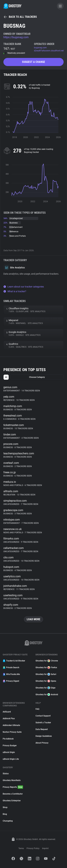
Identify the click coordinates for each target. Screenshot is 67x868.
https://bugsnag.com (16, 37)
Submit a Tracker (43, 723)
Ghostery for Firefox (46, 668)
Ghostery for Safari (46, 674)
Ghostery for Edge (45, 688)
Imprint (45, 848)
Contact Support (43, 716)
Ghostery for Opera (46, 681)
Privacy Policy (33, 848)
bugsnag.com (40, 48)
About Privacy (42, 743)
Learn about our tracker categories (24, 287)
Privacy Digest (11, 681)
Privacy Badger (10, 746)
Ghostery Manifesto (12, 780)
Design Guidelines (44, 736)
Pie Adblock (8, 739)
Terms (21, 848)
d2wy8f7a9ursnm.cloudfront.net (49, 51)
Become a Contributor (13, 794)
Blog (5, 814)
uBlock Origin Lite (11, 759)
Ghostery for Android (47, 695)
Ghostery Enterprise (12, 801)
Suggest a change (33, 62)
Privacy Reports (13, 787)
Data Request (42, 729)
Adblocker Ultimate (11, 725)
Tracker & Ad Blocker (14, 661)
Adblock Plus (9, 719)
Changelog (8, 821)
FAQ (37, 709)
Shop (5, 807)
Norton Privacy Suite (12, 732)
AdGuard (7, 712)
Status (6, 774)
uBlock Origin (9, 752)
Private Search (11, 668)
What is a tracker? (15, 291)
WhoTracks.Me (11, 674)
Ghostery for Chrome (47, 661)
